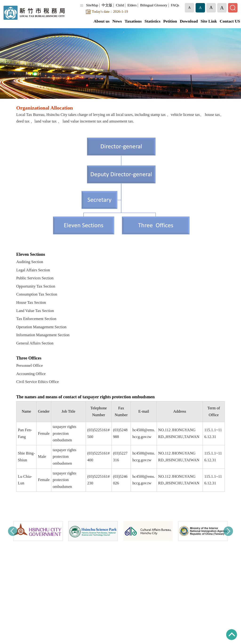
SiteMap (92, 5)
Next (228, 531)
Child (120, 5)
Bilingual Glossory (154, 5)
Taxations (133, 21)
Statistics (152, 21)
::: (82, 5)
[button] (189, 8)
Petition (170, 21)
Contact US (230, 21)
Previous (13, 531)
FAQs (175, 5)
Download (189, 21)
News (117, 21)
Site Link (209, 21)
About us (101, 21)
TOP (232, 635)
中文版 (107, 5)
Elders (132, 5)
